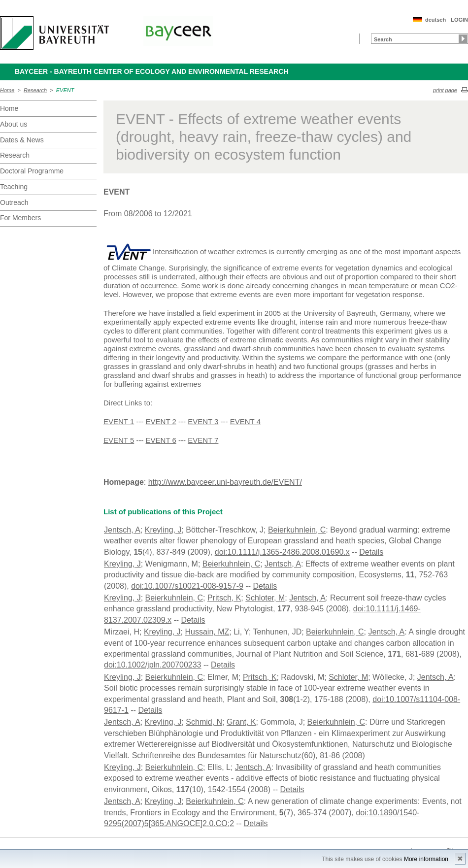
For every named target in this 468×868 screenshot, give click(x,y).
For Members (20, 218)
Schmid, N (204, 722)
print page (445, 90)
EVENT (65, 90)
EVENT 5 (119, 440)
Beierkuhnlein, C (297, 530)
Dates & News (22, 140)
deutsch (435, 20)
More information (426, 859)
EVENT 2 (161, 421)
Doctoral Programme (32, 171)
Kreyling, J (163, 530)
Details (371, 552)
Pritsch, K (224, 598)
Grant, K (241, 722)
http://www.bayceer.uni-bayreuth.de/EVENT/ (225, 482)
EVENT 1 (119, 421)
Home (7, 90)
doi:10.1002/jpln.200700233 (153, 665)
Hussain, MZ (207, 632)
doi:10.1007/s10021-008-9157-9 (187, 586)
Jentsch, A (122, 530)
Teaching (14, 187)
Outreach (14, 202)
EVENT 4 (245, 421)
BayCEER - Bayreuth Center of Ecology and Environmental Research (151, 71)
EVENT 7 (203, 440)
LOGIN (459, 20)
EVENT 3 (203, 421)
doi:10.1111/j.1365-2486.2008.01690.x (282, 552)
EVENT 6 (161, 440)
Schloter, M (265, 598)
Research (35, 90)
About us (14, 124)
